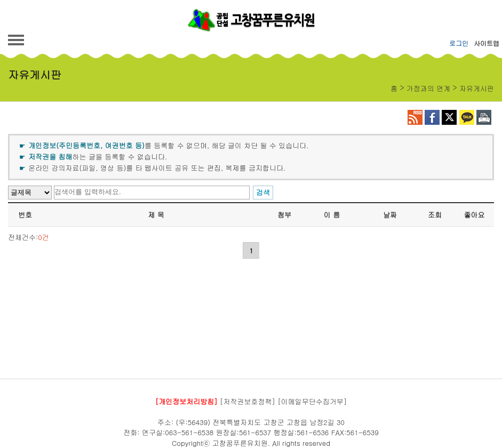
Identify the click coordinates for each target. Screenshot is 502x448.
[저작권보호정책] (248, 401)
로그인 (459, 43)
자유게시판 (477, 88)
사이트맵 (487, 43)
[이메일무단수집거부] (312, 401)
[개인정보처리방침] (186, 401)
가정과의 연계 (428, 88)
